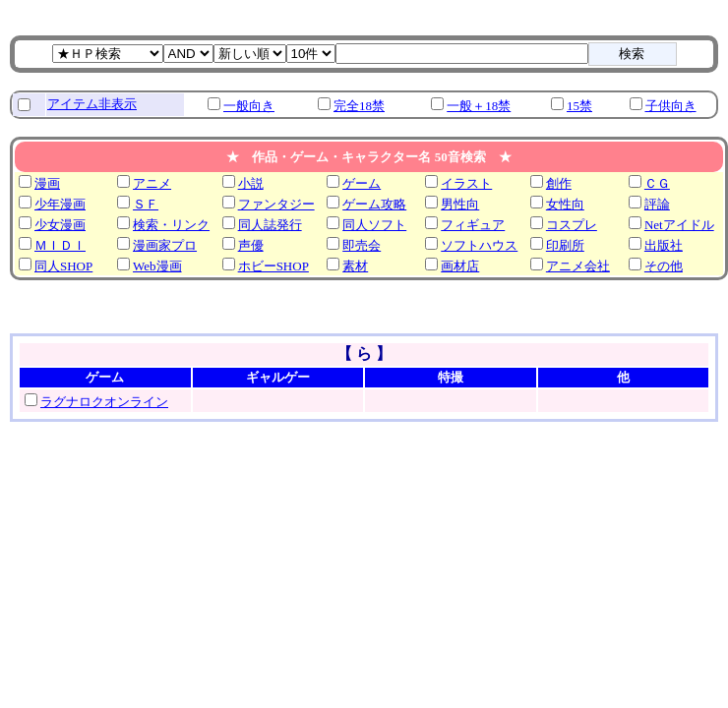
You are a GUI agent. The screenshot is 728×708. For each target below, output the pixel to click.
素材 (355, 266)
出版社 (664, 245)
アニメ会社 (578, 266)
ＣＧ (657, 183)
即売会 (362, 245)
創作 (559, 183)
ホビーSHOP (273, 266)
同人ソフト (374, 225)
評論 (657, 204)
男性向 (460, 204)
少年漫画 (60, 204)
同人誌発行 (270, 225)
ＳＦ (146, 204)
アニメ (152, 183)
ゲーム (362, 183)
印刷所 (565, 245)
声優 (251, 245)
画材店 (460, 266)
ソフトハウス (479, 245)
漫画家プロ (165, 245)
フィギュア (473, 225)
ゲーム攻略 (374, 204)
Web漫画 (157, 266)
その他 (664, 266)
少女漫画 (60, 225)
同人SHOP (63, 266)
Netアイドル (679, 225)
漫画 (47, 183)
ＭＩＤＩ (60, 245)
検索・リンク (171, 225)
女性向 (565, 204)
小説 (251, 183)
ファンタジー (276, 204)
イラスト (466, 183)
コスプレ (572, 225)
